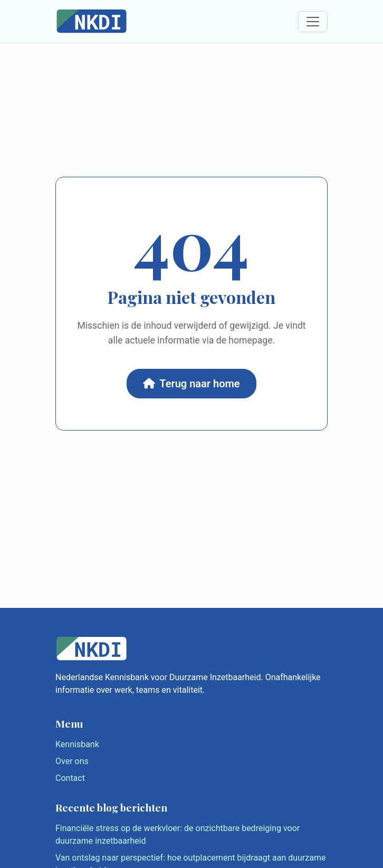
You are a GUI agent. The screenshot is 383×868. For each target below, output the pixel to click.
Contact (70, 778)
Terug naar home (191, 384)
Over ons (72, 761)
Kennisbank (77, 744)
